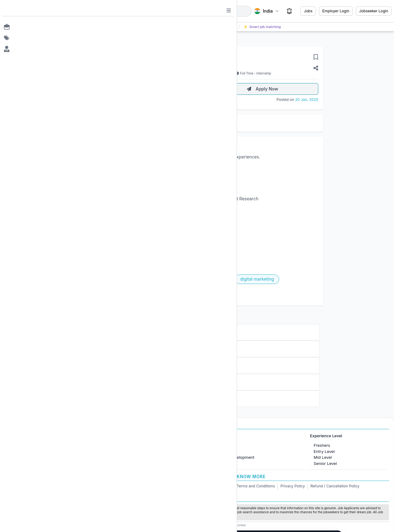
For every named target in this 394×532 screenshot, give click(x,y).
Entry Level (324, 451)
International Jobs (129, 436)
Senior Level (325, 463)
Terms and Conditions (256, 486)
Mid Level (323, 457)
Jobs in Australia (131, 463)
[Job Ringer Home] (42, 11)
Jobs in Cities (36, 436)
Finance (219, 463)
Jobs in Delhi (39, 463)
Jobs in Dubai (128, 445)
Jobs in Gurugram (44, 457)
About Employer (148, 89)
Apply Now (262, 89)
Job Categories (222, 436)
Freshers (322, 445)
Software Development (233, 457)
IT (213, 451)
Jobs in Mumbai (42, 445)
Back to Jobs (103, 38)
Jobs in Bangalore (44, 451)
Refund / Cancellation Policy (335, 486)
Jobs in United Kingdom (138, 457)
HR (214, 445)
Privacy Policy (293, 486)
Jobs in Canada (130, 451)
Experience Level (326, 436)
